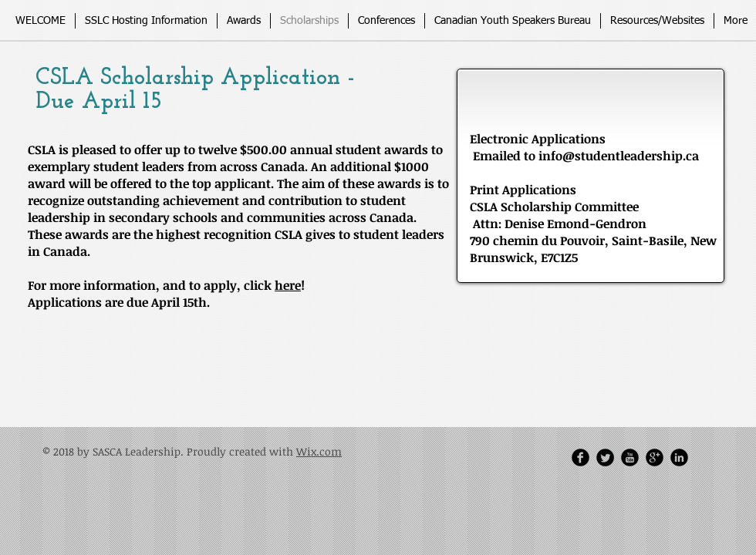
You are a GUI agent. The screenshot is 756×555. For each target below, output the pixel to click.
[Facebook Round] (580, 457)
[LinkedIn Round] (679, 457)
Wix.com (319, 451)
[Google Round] (655, 457)
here (288, 285)
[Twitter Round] (605, 457)
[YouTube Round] (630, 457)
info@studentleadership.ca (619, 156)
